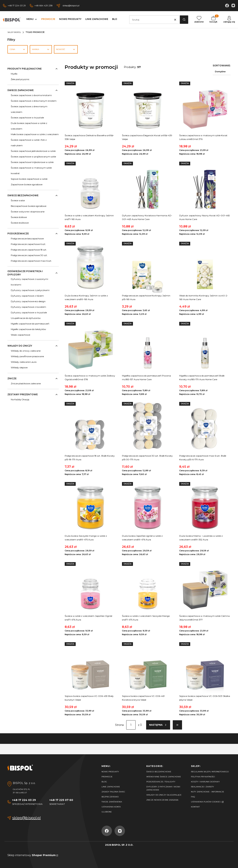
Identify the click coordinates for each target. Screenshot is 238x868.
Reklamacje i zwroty (202, 787)
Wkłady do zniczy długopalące (164, 795)
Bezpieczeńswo (110, 797)
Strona (119, 725)
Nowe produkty (110, 772)
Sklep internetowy (32, 855)
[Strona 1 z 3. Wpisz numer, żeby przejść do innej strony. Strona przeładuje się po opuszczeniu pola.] (131, 725)
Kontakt (195, 807)
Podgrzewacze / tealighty (161, 782)
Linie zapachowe (111, 787)
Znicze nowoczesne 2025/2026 (162, 800)
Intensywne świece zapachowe (164, 777)
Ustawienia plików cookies (206, 802)
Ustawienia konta (111, 807)
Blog (104, 782)
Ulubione (107, 812)
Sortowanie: (222, 66)
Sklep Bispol (14, 32)
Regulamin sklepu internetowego (210, 772)
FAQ (193, 797)
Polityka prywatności (203, 777)
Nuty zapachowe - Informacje (208, 792)
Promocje (107, 777)
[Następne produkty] (158, 725)
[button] (184, 20)
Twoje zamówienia (112, 802)
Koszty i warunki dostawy (205, 782)
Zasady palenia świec (113, 792)
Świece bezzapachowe (159, 772)
